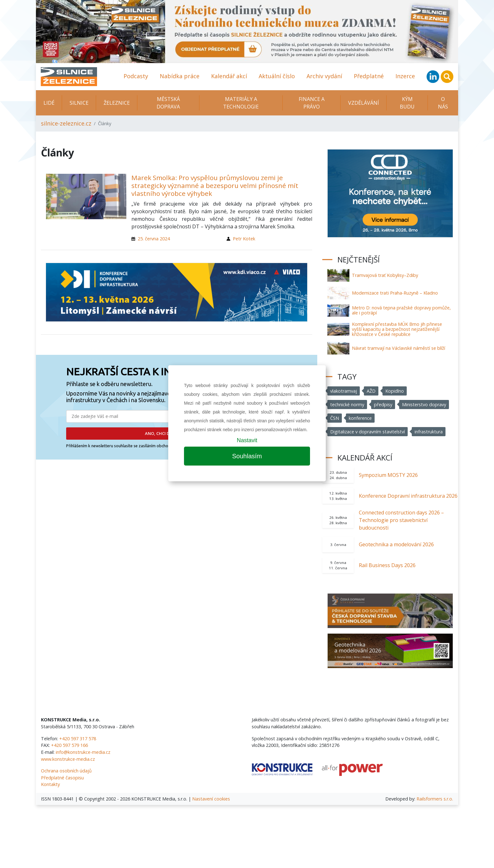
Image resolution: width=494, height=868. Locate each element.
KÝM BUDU (407, 103)
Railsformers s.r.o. (435, 799)
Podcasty (136, 76)
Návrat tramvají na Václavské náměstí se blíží (399, 348)
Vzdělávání (364, 103)
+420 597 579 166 (69, 745)
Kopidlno (395, 391)
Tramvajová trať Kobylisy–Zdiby (385, 275)
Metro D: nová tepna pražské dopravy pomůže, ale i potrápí (401, 310)
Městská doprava (168, 103)
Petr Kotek (244, 239)
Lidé (49, 103)
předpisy (383, 405)
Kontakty (50, 784)
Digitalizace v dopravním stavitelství (368, 432)
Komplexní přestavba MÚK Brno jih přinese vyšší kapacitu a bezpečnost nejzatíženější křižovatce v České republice (397, 329)
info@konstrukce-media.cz (83, 752)
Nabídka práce (180, 76)
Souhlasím (247, 456)
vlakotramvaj (344, 391)
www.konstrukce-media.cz (68, 759)
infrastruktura (429, 432)
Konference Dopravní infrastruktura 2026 (408, 496)
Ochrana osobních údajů (66, 771)
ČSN (335, 418)
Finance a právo (312, 103)
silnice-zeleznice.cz (66, 123)
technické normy (347, 405)
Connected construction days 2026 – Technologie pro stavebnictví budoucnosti (401, 520)
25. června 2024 (154, 239)
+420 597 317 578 (78, 739)
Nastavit (247, 440)
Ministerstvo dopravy (424, 405)
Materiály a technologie (241, 103)
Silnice (79, 103)
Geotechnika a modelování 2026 (396, 544)
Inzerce (405, 76)
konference (360, 418)
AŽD (371, 391)
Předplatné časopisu (62, 778)
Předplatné (369, 76)
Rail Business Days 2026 (387, 565)
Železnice (117, 103)
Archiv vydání (324, 76)
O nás (443, 103)
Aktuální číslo (277, 76)
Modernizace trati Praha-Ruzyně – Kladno (395, 293)
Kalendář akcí (229, 76)
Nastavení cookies (211, 799)
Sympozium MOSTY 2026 (388, 475)
